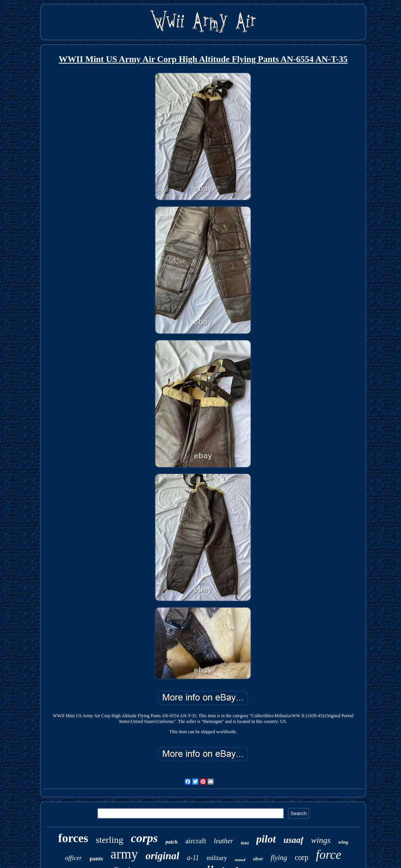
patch (172, 842)
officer (73, 858)
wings (321, 840)
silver (258, 859)
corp (302, 857)
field (245, 843)
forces (73, 838)
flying (279, 858)
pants (96, 858)
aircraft (196, 841)
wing (343, 842)
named (240, 860)
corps (144, 838)
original (162, 856)
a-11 (193, 858)
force (329, 855)
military (217, 858)
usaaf (293, 840)
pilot (266, 839)
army (124, 854)
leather (223, 841)
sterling (109, 840)
